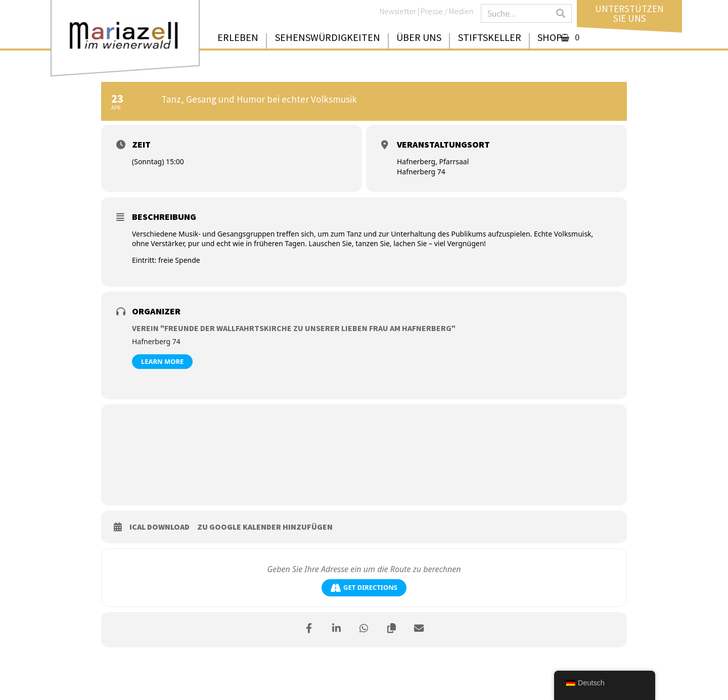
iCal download (160, 527)
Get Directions (364, 588)
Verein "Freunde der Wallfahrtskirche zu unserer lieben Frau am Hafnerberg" (294, 328)
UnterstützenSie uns (629, 13)
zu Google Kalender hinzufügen (265, 527)
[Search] (561, 13)
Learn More (162, 361)
